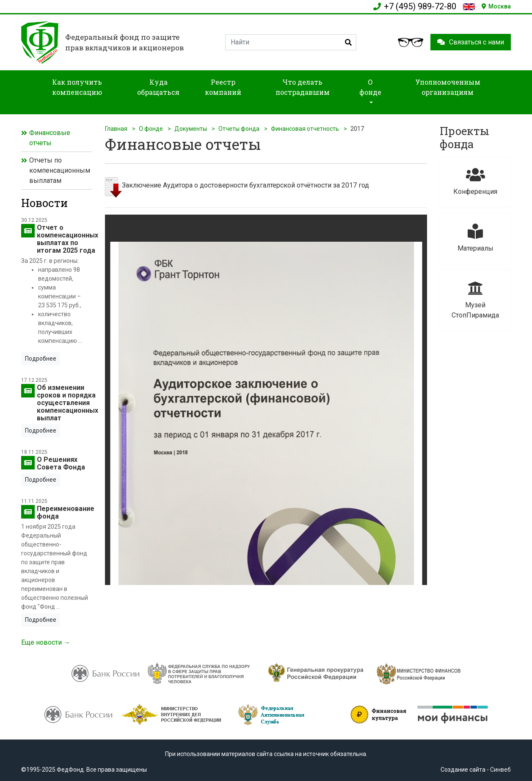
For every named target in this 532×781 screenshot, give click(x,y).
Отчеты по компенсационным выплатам (60, 170)
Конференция (475, 181)
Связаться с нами (471, 42)
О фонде (151, 129)
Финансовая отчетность (305, 129)
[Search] (291, 42)
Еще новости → (46, 642)
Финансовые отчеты (50, 138)
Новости (44, 203)
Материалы (475, 238)
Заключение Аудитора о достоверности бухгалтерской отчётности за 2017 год (245, 185)
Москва (496, 6)
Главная (116, 129)
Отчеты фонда (239, 129)
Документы (191, 129)
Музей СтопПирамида (475, 300)
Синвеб (500, 770)
